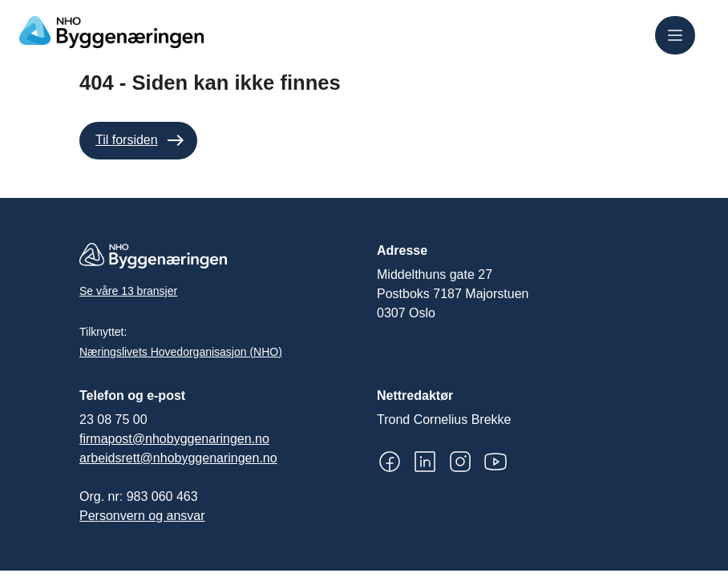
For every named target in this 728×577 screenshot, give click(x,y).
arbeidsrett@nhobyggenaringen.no (178, 458)
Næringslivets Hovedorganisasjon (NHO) (181, 352)
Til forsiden (127, 140)
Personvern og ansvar (142, 516)
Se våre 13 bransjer (128, 291)
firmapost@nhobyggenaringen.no (174, 439)
